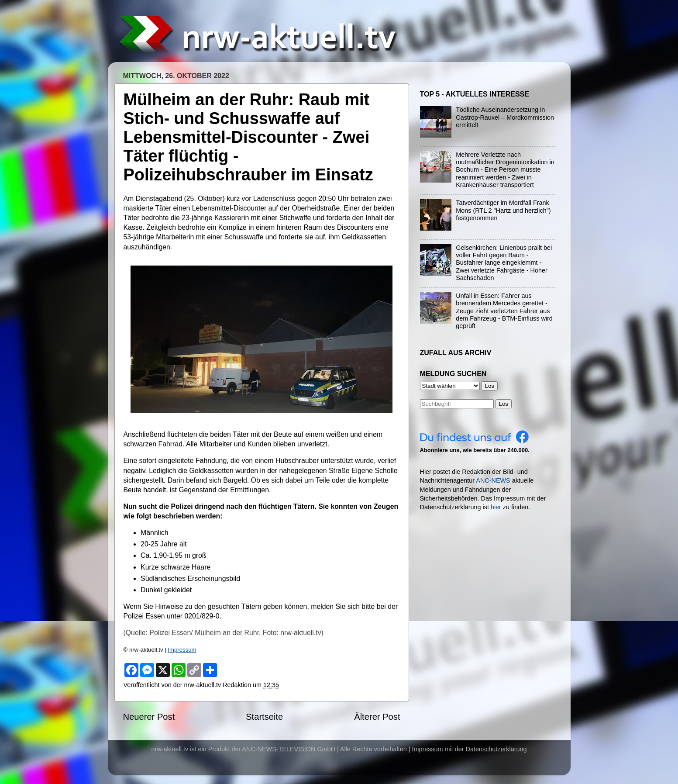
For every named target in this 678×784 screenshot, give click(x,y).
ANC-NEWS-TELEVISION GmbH (289, 749)
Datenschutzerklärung (496, 749)
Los (504, 404)
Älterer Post (377, 717)
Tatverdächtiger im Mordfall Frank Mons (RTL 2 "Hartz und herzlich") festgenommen (503, 210)
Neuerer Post (149, 717)
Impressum (182, 650)
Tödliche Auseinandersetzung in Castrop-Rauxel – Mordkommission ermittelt (505, 117)
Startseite (264, 717)
